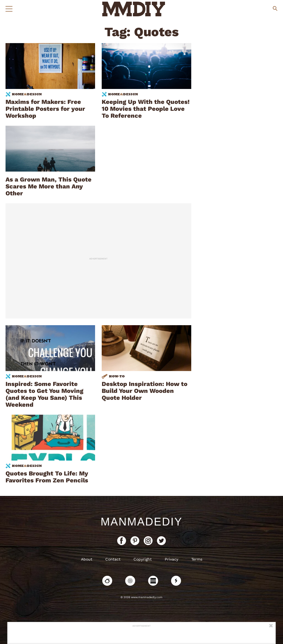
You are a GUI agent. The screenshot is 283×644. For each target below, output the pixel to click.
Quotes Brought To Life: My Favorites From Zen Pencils (47, 477)
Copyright (143, 559)
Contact (113, 559)
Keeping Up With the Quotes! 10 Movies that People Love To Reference (146, 109)
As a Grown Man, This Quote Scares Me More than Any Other (49, 186)
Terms (197, 559)
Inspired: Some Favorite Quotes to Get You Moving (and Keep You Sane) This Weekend (44, 394)
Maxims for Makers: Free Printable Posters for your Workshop (45, 109)
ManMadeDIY (141, 522)
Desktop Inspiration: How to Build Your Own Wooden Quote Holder (145, 391)
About (87, 559)
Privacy (171, 559)
